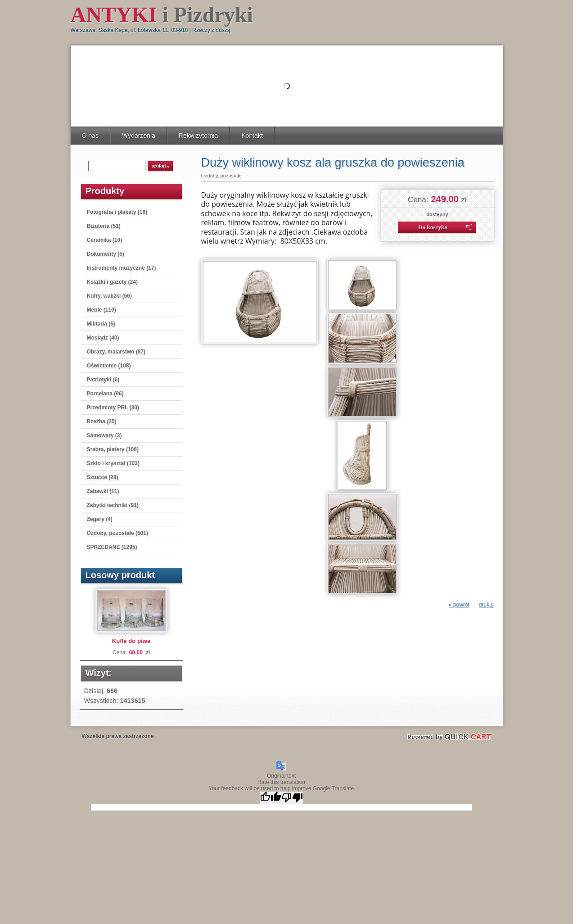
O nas (90, 136)
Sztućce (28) (103, 477)
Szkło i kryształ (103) (113, 463)
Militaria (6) (101, 324)
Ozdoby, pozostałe (221, 176)
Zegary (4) (100, 519)
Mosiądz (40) (103, 338)
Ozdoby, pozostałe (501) (117, 533)
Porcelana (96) (105, 394)
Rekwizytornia (198, 136)
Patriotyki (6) (103, 380)
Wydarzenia (139, 136)
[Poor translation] (292, 798)
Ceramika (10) (105, 240)
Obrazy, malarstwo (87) (116, 352)
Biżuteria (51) (104, 226)
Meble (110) (102, 310)
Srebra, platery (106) (113, 449)
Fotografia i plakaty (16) (117, 212)
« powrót (459, 605)
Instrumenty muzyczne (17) (122, 268)
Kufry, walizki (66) (109, 296)
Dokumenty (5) (106, 254)
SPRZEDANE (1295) (112, 547)
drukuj (486, 605)
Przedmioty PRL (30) (113, 408)
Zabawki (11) (103, 491)
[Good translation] (271, 798)
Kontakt (252, 136)
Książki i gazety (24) (112, 282)
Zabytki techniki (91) (113, 505)
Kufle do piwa (131, 641)
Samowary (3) (104, 435)
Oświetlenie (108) (109, 366)
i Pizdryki (162, 15)
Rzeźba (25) (102, 421)
